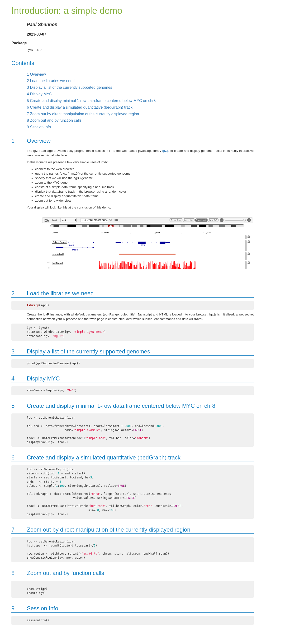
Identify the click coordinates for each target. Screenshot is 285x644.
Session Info (39, 127)
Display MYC (39, 94)
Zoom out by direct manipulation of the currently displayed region (83, 114)
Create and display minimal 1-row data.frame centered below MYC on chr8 (91, 101)
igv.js (166, 151)
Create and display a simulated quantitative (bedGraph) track (80, 107)
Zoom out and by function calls (54, 120)
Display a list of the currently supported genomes (69, 87)
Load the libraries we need (51, 81)
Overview (36, 74)
